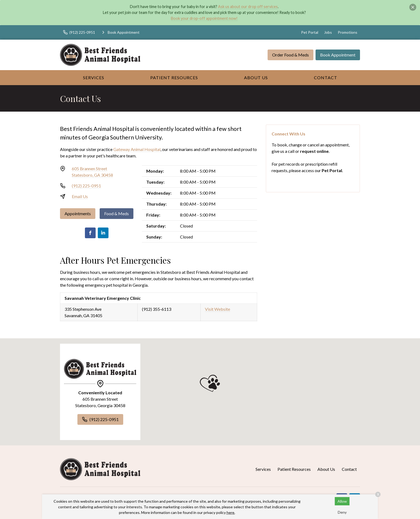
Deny (342, 512)
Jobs (328, 32)
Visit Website (217, 309)
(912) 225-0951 (86, 186)
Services (94, 77)
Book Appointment (338, 55)
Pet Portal (310, 32)
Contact (326, 77)
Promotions (348, 32)
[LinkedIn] (103, 233)
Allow (342, 501)
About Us (256, 77)
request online (314, 151)
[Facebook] (90, 233)
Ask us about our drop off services (248, 7)
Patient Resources (174, 77)
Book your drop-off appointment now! (204, 18)
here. (231, 512)
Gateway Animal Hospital (137, 149)
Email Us (80, 196)
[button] (210, 383)
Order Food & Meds (290, 55)
